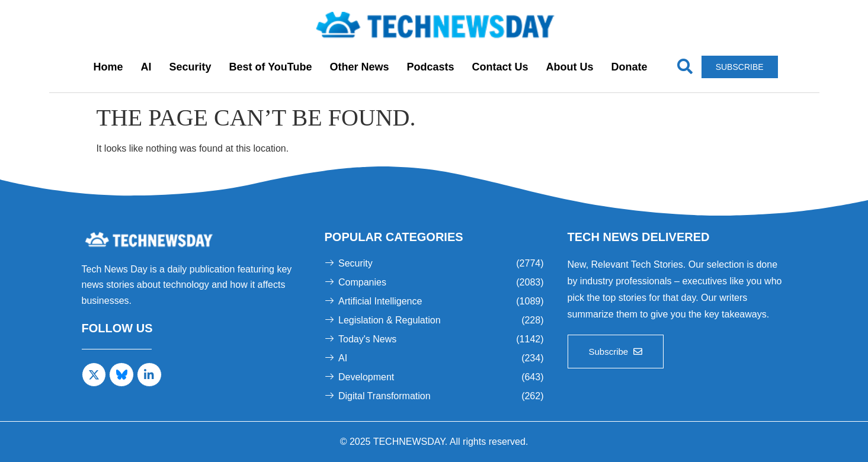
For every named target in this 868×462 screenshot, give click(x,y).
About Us (570, 67)
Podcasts (431, 67)
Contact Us (500, 67)
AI (146, 67)
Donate (630, 67)
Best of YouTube (270, 67)
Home (108, 67)
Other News (359, 67)
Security (190, 67)
